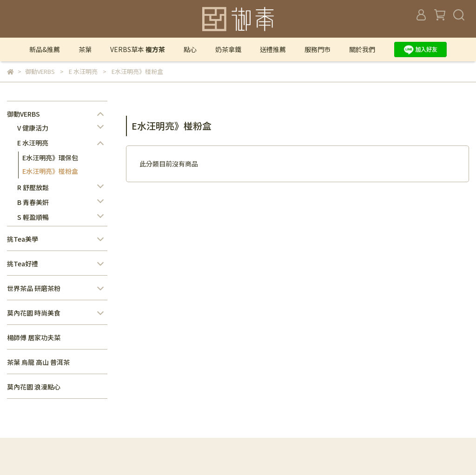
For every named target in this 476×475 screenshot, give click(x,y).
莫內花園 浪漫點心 (34, 387)
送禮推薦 (273, 49)
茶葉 (85, 49)
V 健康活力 (33, 128)
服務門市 (317, 49)
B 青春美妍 (33, 202)
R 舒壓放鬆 (33, 187)
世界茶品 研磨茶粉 (34, 288)
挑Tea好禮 (23, 264)
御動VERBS (23, 114)
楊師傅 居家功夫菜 (34, 337)
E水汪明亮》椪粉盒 (50, 171)
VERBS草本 (138, 49)
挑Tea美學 (23, 239)
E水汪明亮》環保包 (50, 158)
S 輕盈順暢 (33, 217)
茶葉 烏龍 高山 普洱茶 (38, 362)
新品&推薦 (45, 49)
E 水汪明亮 (33, 143)
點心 (190, 49)
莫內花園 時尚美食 (34, 313)
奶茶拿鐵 (228, 49)
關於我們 (362, 49)
